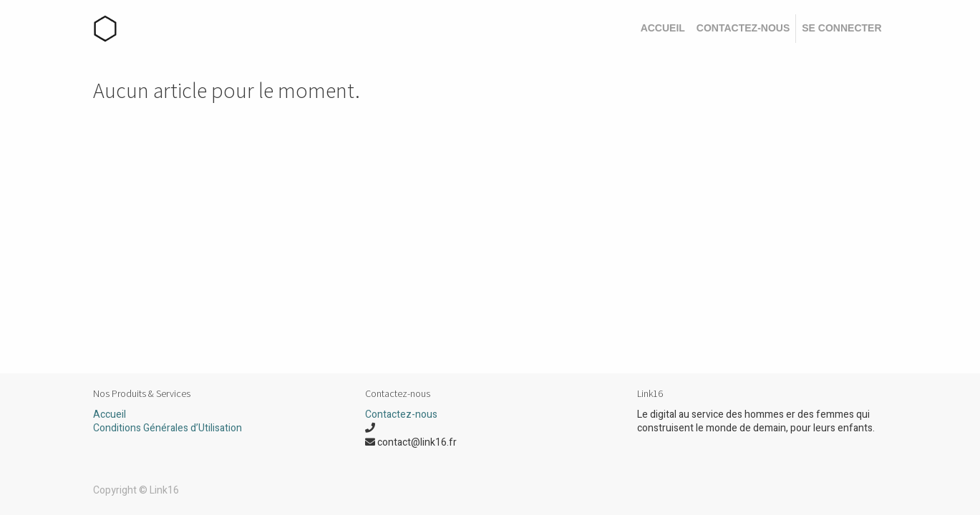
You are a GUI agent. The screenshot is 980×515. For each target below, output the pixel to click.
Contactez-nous (401, 415)
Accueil (110, 415)
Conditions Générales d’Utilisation (168, 428)
